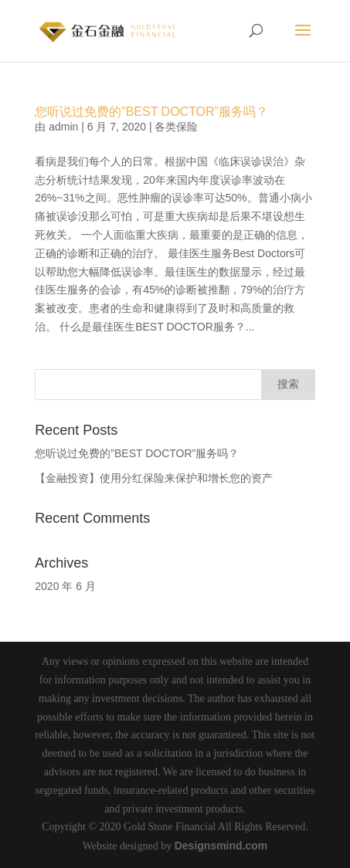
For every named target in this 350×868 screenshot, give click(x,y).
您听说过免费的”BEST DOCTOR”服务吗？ (151, 112)
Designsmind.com (221, 846)
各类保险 (176, 127)
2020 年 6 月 (65, 586)
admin (63, 127)
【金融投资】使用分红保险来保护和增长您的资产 (154, 478)
